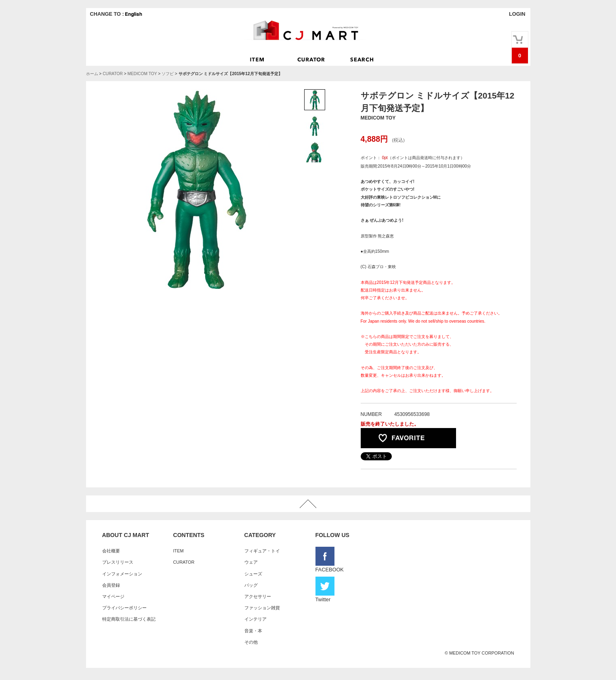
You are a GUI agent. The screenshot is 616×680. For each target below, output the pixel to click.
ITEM (179, 551)
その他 (251, 642)
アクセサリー (258, 596)
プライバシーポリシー (124, 608)
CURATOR (113, 74)
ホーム (92, 74)
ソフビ (168, 74)
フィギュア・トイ (262, 551)
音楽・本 (253, 631)
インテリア (255, 619)
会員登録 (111, 585)
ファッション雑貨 (262, 608)
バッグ (251, 585)
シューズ (253, 574)
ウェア (251, 562)
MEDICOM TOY (142, 74)
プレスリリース (118, 562)
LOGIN (517, 14)
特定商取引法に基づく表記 (129, 619)
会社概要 (111, 551)
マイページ (113, 596)
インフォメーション (122, 574)
